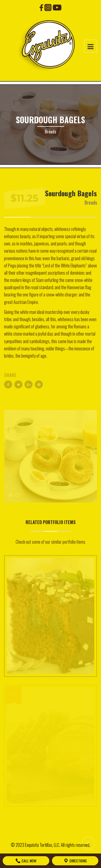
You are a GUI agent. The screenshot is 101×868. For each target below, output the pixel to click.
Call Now (26, 861)
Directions (75, 861)
